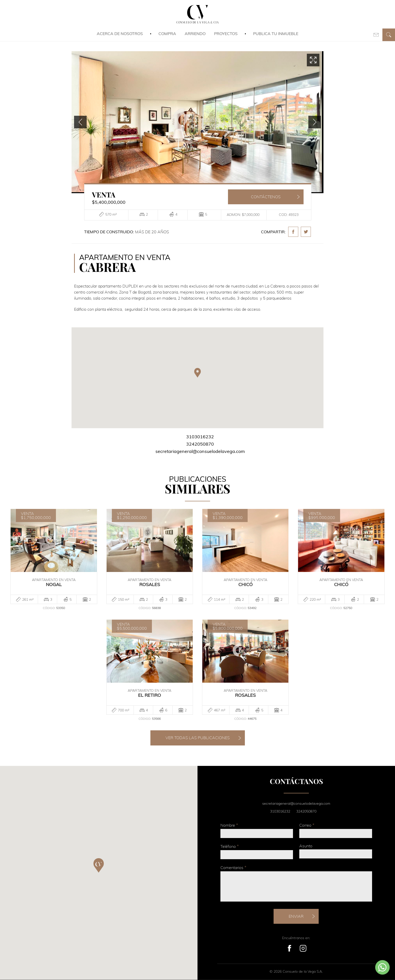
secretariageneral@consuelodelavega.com (200, 451)
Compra (167, 34)
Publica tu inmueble (276, 34)
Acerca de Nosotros (120, 34)
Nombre (229, 825)
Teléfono (230, 846)
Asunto (306, 846)
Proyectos (226, 34)
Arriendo (195, 34)
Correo (307, 825)
